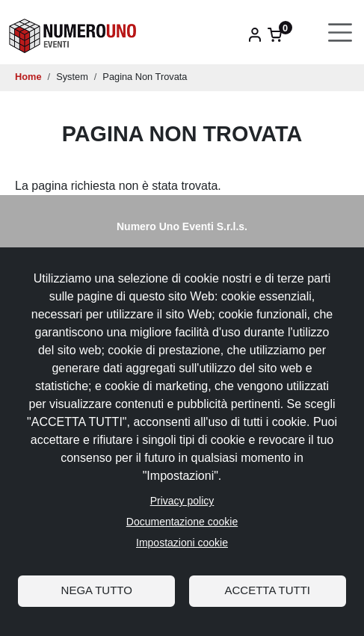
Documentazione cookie (182, 522)
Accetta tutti (268, 590)
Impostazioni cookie (182, 543)
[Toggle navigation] (340, 33)
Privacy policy (182, 501)
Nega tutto (97, 590)
